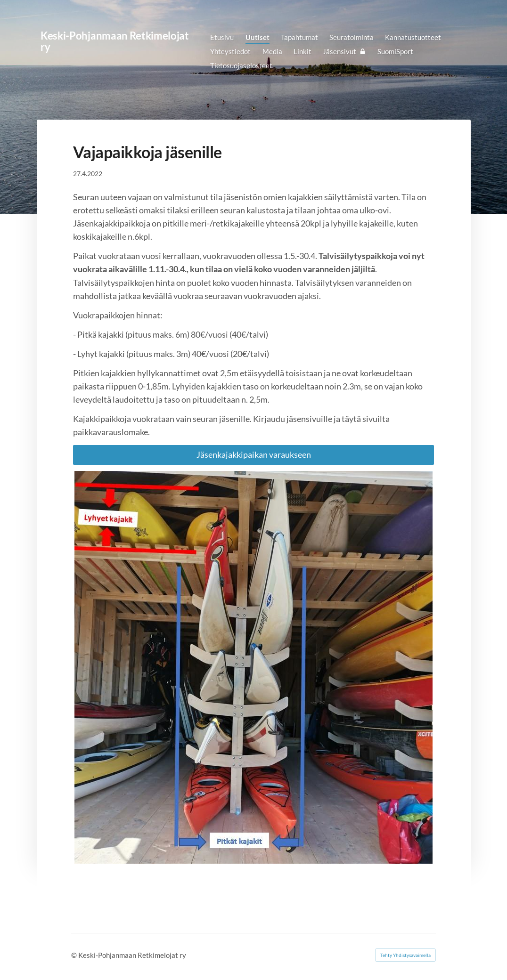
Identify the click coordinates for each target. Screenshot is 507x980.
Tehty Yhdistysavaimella (405, 955)
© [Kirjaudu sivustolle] (75, 955)
